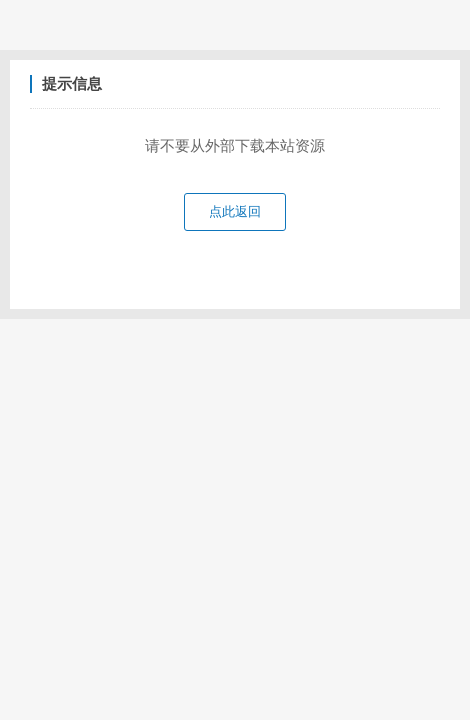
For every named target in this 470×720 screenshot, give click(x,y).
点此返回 (235, 211)
